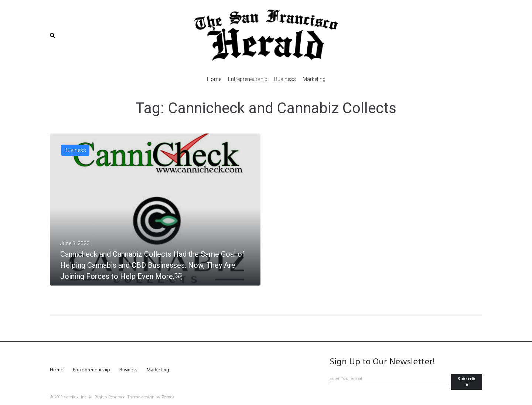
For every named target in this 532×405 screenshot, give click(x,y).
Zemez (168, 397)
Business (75, 150)
